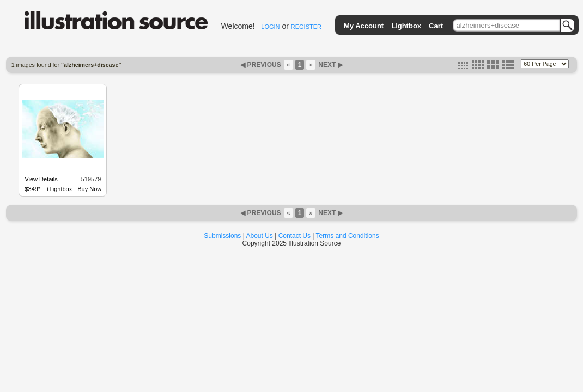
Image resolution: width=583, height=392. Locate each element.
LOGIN (270, 27)
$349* (32, 189)
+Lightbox (59, 189)
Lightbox (406, 26)
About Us (260, 236)
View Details (41, 179)
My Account (364, 26)
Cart (436, 26)
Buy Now (89, 189)
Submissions (222, 236)
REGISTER (306, 27)
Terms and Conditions (348, 236)
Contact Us (294, 236)
